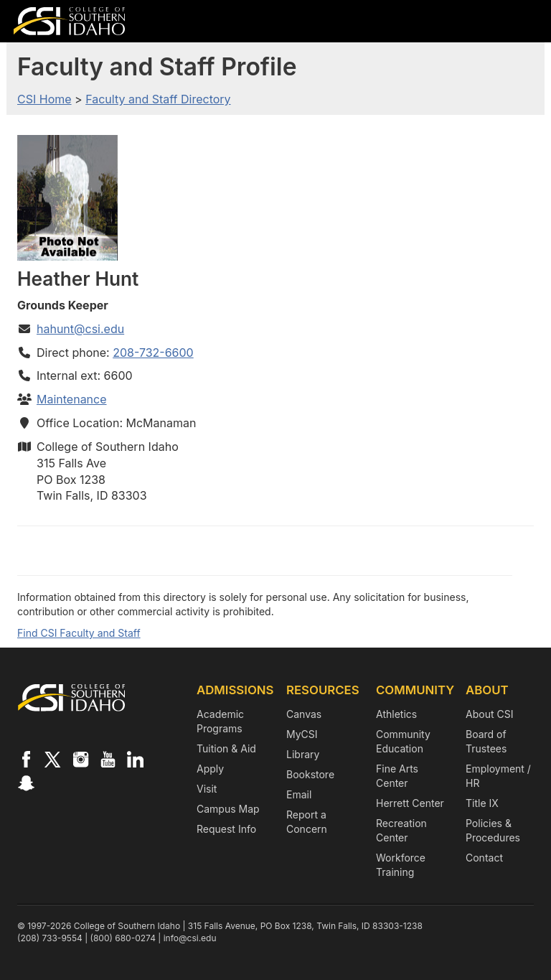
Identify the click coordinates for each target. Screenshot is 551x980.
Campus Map (228, 809)
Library (303, 754)
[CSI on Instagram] (80, 759)
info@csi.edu (190, 938)
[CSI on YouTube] (108, 759)
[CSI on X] (53, 759)
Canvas (304, 714)
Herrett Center (410, 803)
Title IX (482, 803)
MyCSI (302, 734)
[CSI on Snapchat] (26, 783)
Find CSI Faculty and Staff (79, 633)
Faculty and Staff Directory (158, 99)
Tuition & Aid (226, 748)
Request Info (226, 829)
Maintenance (72, 399)
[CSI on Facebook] (26, 759)
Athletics (396, 714)
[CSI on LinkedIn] (135, 759)
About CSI (489, 714)
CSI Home (44, 99)
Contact (484, 858)
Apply (210, 769)
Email (299, 794)
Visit (207, 789)
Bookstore (310, 774)
